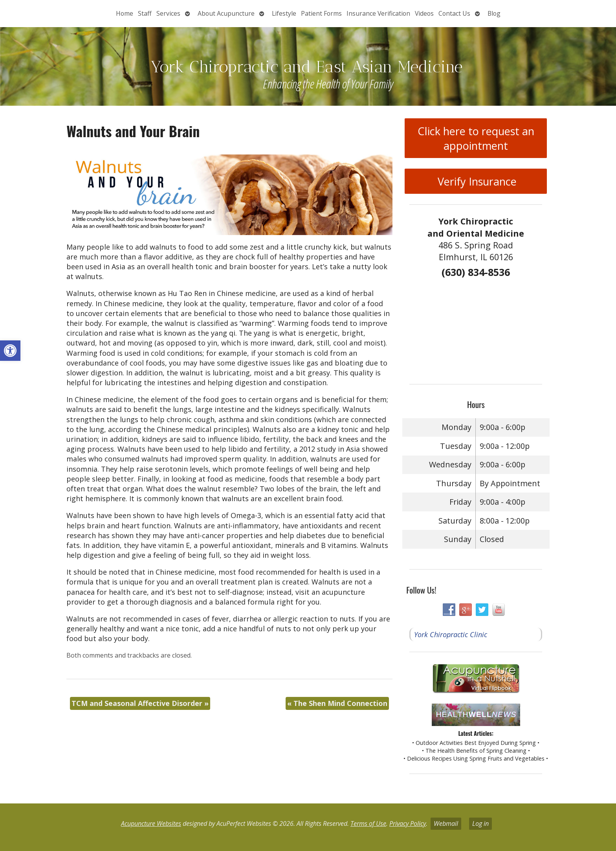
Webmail (446, 823)
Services (168, 13)
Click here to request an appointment (476, 138)
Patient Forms (321, 13)
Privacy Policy (408, 823)
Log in (480, 823)
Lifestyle (284, 13)
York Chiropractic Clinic (451, 634)
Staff (145, 13)
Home (125, 13)
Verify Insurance (476, 181)
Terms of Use (368, 823)
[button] (10, 351)
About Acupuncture (226, 13)
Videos (424, 13)
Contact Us (454, 13)
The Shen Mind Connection (337, 703)
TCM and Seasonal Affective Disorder (140, 703)
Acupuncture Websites (151, 823)
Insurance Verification (378, 13)
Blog (494, 13)
